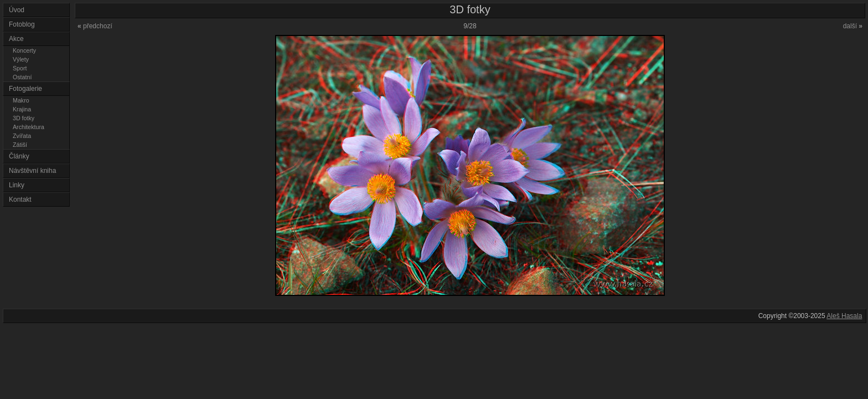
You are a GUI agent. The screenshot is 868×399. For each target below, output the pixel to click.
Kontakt (20, 199)
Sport (20, 68)
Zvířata (22, 136)
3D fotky (24, 118)
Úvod (17, 10)
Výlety (21, 59)
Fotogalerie (25, 89)
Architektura (29, 127)
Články (19, 156)
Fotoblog (22, 24)
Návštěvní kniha (32, 171)
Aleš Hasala (844, 316)
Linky (17, 185)
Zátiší (20, 145)
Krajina (22, 109)
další (853, 26)
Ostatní (22, 77)
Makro (21, 100)
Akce (16, 39)
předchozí (95, 26)
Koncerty (24, 50)
